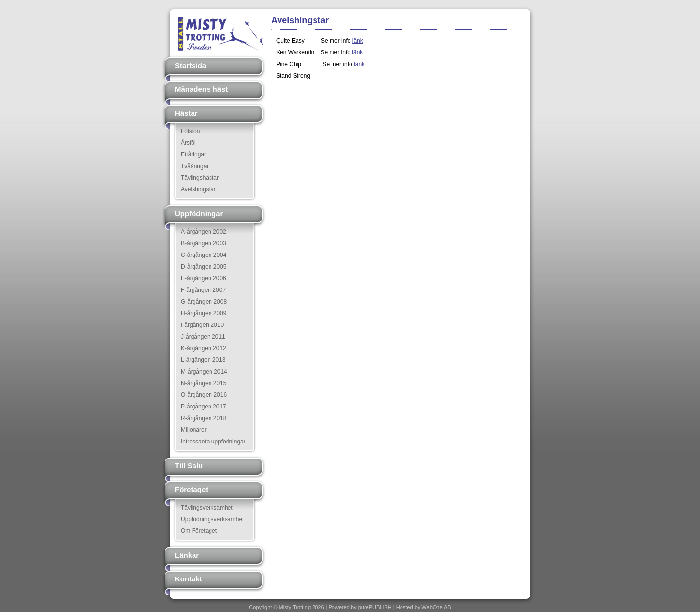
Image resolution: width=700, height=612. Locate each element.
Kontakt (189, 579)
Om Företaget (199, 531)
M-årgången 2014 (204, 372)
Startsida (191, 65)
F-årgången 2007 (203, 290)
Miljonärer (194, 430)
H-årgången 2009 (203, 313)
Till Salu (189, 466)
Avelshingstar (198, 189)
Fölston (190, 131)
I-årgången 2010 (202, 325)
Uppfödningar (199, 213)
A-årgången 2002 (203, 232)
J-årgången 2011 (203, 337)
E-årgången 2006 (203, 278)
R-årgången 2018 (203, 418)
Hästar (186, 113)
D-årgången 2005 (203, 267)
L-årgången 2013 (203, 360)
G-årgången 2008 (204, 302)
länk (358, 41)
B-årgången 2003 (203, 243)
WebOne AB (436, 607)
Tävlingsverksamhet (207, 508)
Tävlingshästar (200, 178)
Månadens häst (201, 89)
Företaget (192, 489)
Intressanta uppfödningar (213, 442)
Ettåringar (193, 154)
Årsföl (188, 143)
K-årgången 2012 (203, 348)
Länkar (187, 555)
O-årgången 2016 (204, 395)
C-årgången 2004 (203, 255)
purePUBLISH (375, 607)
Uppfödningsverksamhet (212, 519)
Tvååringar (195, 166)
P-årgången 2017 (203, 407)
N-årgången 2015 (203, 383)
